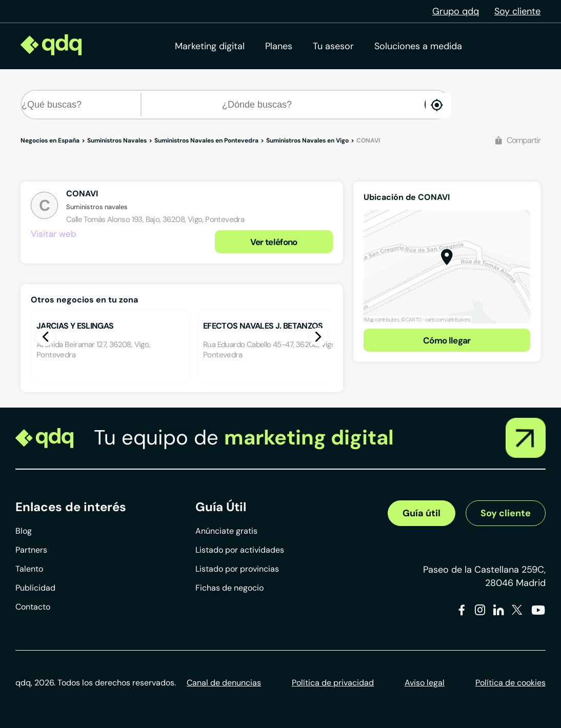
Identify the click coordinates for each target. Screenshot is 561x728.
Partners (31, 550)
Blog (24, 531)
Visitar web (54, 234)
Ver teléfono (274, 242)
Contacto (33, 607)
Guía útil (422, 513)
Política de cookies (510, 683)
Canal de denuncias (224, 683)
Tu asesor (333, 46)
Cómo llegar (447, 340)
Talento (29, 569)
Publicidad (35, 588)
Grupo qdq (456, 11)
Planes (279, 46)
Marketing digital (210, 46)
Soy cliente (517, 11)
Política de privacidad (333, 683)
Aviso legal (425, 683)
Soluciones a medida (418, 46)
